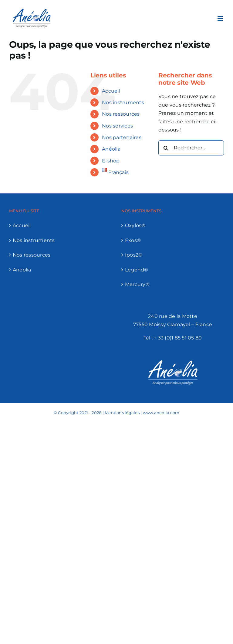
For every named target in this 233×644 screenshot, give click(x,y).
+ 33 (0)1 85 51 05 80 (178, 338)
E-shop (111, 161)
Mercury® (137, 284)
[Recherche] (166, 148)
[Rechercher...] (191, 148)
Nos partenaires (122, 137)
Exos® (133, 240)
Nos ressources (121, 114)
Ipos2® (134, 255)
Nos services (117, 126)
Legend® (137, 270)
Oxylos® (135, 225)
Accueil (111, 91)
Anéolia (111, 149)
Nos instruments (123, 102)
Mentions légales (122, 413)
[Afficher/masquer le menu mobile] (221, 18)
